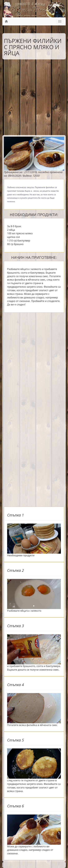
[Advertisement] (34, 96)
